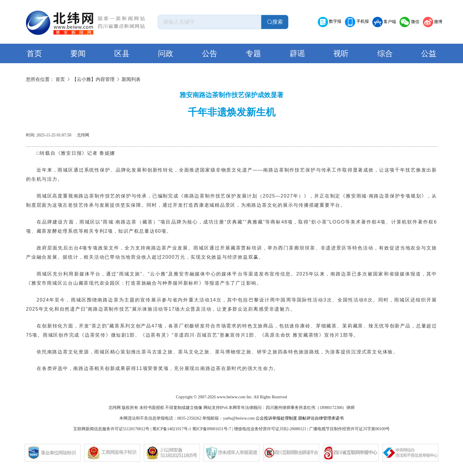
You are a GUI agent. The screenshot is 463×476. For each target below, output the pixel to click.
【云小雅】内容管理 (93, 79)
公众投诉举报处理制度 (276, 418)
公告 (210, 54)
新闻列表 (131, 79)
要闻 (78, 54)
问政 (166, 54)
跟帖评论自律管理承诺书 (321, 418)
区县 (122, 54)
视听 (341, 54)
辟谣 (297, 54)
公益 (429, 54)
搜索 (275, 22)
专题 (253, 54)
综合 (385, 54)
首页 (34, 54)
